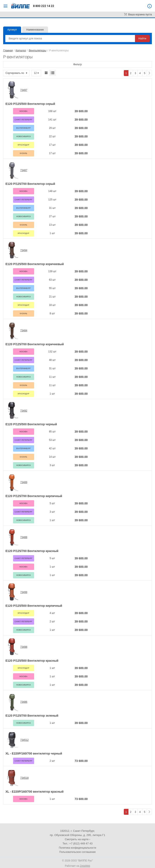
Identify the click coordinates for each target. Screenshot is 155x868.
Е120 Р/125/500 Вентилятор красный (32, 661)
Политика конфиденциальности (77, 848)
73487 (24, 170)
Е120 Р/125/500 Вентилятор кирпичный (34, 606)
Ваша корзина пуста (138, 15)
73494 (24, 250)
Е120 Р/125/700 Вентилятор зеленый (32, 716)
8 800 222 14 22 (44, 6)
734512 (24, 740)
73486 (24, 702)
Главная (8, 51)
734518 (24, 778)
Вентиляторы (38, 51)
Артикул (12, 30)
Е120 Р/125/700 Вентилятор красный (32, 551)
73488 (24, 537)
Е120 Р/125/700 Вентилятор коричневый (35, 344)
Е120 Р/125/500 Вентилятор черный (31, 424)
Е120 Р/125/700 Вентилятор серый (30, 184)
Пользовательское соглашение (78, 852)
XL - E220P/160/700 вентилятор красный (35, 792)
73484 (24, 331)
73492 (24, 411)
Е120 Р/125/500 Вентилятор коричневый (35, 264)
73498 (24, 647)
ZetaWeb (85, 866)
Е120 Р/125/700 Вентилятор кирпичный (34, 496)
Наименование (35, 30)
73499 (24, 592)
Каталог (21, 51)
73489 (24, 482)
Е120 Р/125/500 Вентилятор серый (30, 104)
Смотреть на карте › (78, 839)
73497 (24, 90)
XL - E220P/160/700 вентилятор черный (34, 753)
